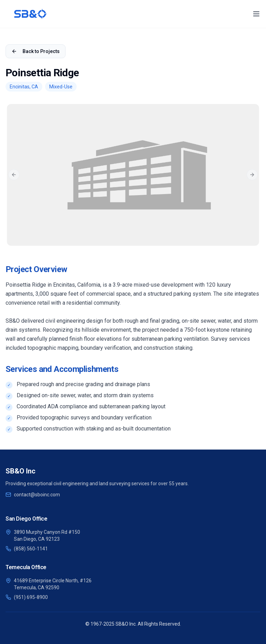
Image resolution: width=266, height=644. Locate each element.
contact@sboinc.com (37, 495)
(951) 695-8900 (31, 597)
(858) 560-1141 (31, 549)
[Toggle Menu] (256, 14)
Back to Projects (36, 51)
